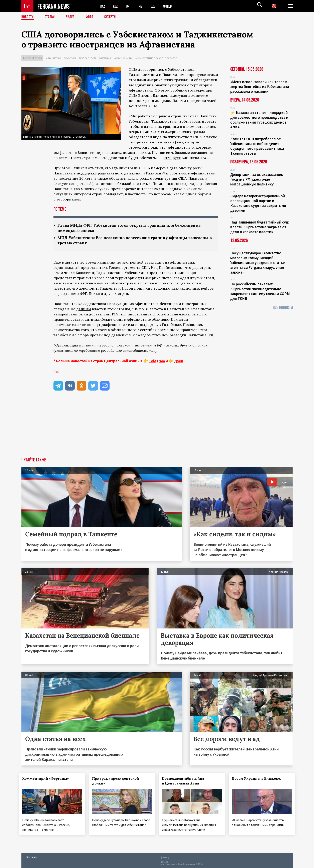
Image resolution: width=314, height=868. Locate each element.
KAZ (103, 6)
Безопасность (88, 58)
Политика (70, 58)
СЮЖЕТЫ (113, 17)
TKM (142, 6)
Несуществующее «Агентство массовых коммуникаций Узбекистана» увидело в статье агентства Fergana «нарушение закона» (258, 263)
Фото (91, 17)
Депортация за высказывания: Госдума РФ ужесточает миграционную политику (257, 179)
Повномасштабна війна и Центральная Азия (185, 782)
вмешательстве (72, 325)
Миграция (105, 58)
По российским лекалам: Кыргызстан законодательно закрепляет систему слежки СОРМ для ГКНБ (260, 291)
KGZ (116, 6)
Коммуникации (123, 58)
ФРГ (83, 294)
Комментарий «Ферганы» (48, 779)
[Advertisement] (157, 428)
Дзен (179, 362)
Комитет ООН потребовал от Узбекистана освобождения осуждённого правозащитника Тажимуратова (257, 146)
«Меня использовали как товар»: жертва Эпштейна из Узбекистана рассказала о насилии (260, 87)
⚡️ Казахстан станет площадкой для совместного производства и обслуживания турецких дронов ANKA (259, 120)
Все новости (283, 308)
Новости (28, 17)
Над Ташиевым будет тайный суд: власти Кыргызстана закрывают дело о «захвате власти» (260, 227)
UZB (156, 6)
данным (84, 310)
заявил (177, 268)
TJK (129, 6)
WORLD (171, 6)
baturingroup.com (187, 864)
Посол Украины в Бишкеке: (259, 779)
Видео (72, 17)
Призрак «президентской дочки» (118, 782)
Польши (96, 294)
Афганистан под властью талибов (156, 58)
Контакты (32, 856)
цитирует (172, 158)
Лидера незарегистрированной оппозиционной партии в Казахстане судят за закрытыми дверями (258, 203)
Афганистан (53, 58)
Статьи (51, 17)
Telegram (157, 362)
